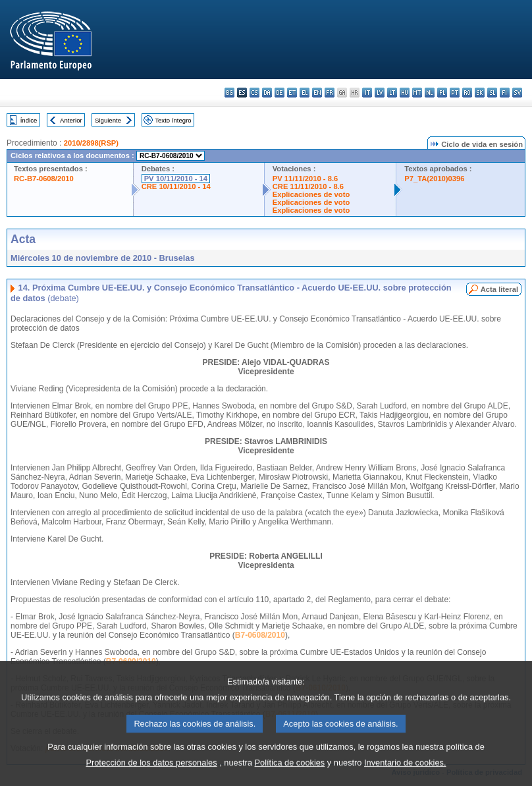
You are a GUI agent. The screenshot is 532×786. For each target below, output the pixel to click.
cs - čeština (254, 93)
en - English (317, 93)
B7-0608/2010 (260, 635)
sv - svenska (517, 93)
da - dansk (267, 93)
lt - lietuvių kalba (392, 93)
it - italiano (367, 93)
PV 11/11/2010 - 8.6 (306, 179)
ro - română (467, 93)
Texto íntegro (173, 120)
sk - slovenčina (480, 93)
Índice (29, 120)
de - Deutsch (279, 93)
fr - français (330, 93)
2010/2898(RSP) (91, 143)
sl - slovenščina (492, 93)
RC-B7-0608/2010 (44, 179)
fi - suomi (505, 93)
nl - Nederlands (430, 93)
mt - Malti (417, 93)
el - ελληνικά (305, 93)
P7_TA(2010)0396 (434, 179)
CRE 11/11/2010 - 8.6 (308, 186)
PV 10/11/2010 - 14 (176, 179)
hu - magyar (405, 93)
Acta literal (499, 289)
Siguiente (108, 120)
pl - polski (442, 93)
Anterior (71, 120)
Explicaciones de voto (311, 194)
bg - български (229, 93)
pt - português (455, 93)
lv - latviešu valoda (380, 93)
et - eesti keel (292, 93)
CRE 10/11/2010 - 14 (176, 186)
